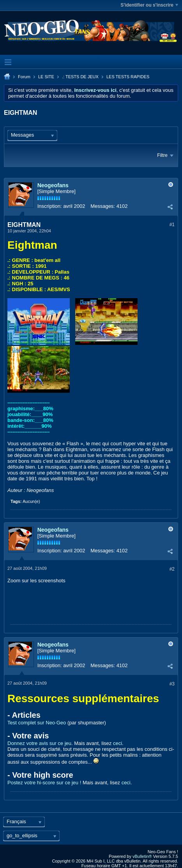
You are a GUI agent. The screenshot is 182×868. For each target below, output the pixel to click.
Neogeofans (53, 185)
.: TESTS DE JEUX (80, 77)
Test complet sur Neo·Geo (37, 723)
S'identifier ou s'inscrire (149, 5)
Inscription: (50, 206)
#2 (172, 569)
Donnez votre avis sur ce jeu (39, 743)
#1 (172, 225)
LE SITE (46, 77)
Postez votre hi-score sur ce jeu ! (44, 783)
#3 (172, 684)
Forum (24, 77)
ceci (118, 743)
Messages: (103, 206)
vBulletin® (142, 856)
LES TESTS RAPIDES (128, 77)
